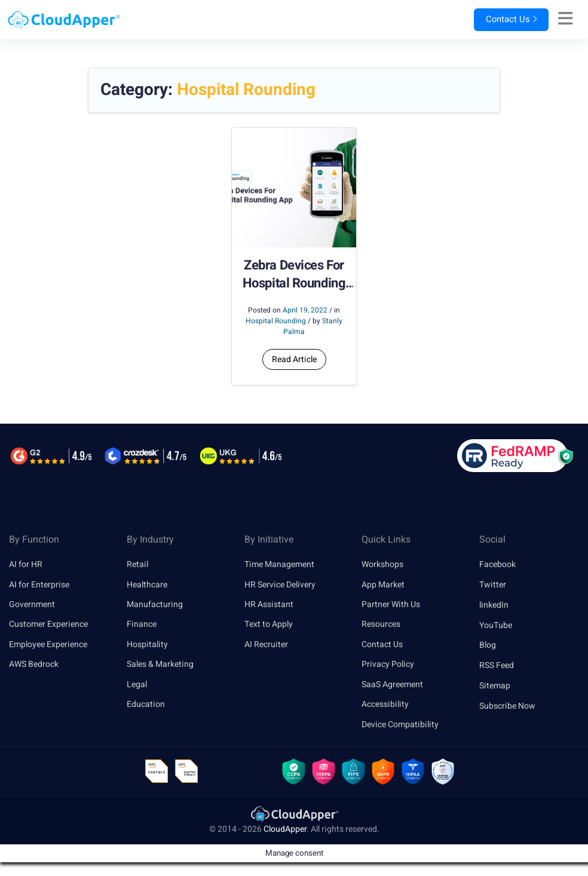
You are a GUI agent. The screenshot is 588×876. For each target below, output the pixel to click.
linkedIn (494, 605)
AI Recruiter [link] (266, 645)
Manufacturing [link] (155, 605)
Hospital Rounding (276, 321)
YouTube (496, 625)
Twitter (493, 585)
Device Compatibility (400, 726)
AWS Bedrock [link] (34, 665)
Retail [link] (137, 564)
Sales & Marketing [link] (160, 665)
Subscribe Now (507, 706)
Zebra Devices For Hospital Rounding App (294, 275)
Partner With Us (391, 605)
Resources (381, 625)
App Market (383, 585)
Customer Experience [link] (48, 625)
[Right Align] (566, 19)
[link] (294, 817)
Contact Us (502, 20)
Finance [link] (142, 625)
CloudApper (285, 832)
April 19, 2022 (305, 310)
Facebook (497, 564)
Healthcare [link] (147, 585)
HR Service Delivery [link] (280, 585)
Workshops (382, 564)
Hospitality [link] (147, 645)
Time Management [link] (279, 564)
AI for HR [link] (26, 564)
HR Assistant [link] (269, 605)
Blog (488, 645)
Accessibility (385, 706)
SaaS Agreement (392, 686)
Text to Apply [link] (269, 625)
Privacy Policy (388, 665)
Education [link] (146, 706)
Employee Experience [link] (48, 645)
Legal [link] (137, 686)
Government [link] (32, 605)
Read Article (294, 359)
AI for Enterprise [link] (39, 585)
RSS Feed (497, 665)
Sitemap (495, 686)
